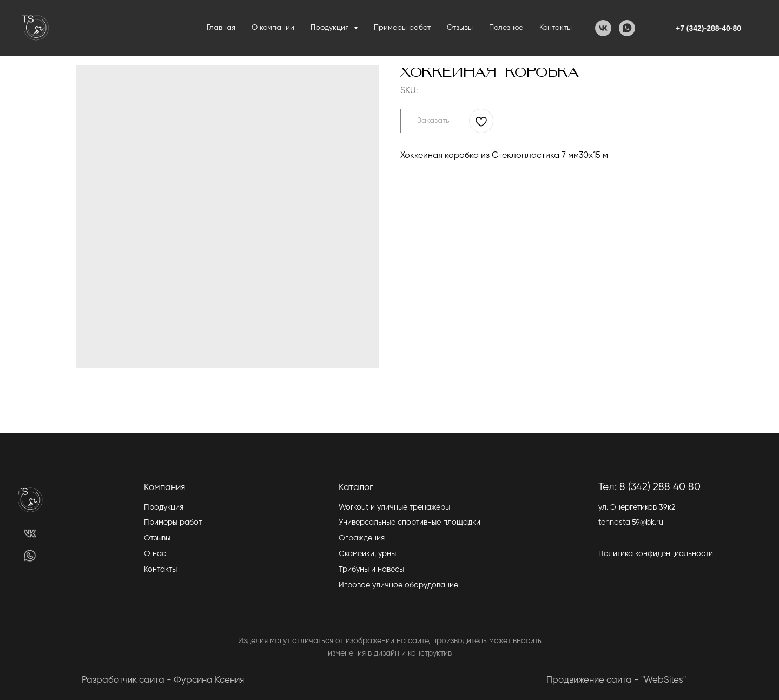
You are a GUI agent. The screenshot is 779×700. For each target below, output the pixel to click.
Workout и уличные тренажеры (394, 507)
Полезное (506, 28)
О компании (273, 28)
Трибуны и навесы (371, 570)
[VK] (603, 28)
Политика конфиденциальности (656, 554)
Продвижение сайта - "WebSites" (616, 680)
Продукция (164, 507)
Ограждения (362, 538)
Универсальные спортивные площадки (410, 523)
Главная (221, 28)
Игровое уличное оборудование (398, 585)
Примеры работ (402, 28)
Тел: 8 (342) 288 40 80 (649, 487)
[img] (30, 533)
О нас (155, 554)
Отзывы (460, 28)
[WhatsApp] (627, 28)
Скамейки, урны (367, 554)
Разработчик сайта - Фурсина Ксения (163, 680)
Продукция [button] (331, 28)
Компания (164, 488)
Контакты (556, 28)
